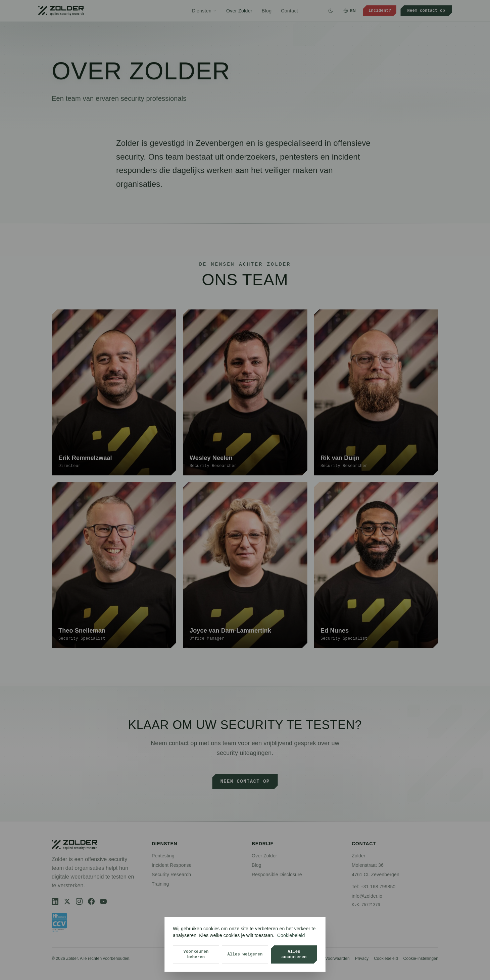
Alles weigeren (245, 954)
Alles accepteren (294, 954)
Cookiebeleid (291, 935)
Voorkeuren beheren (196, 954)
